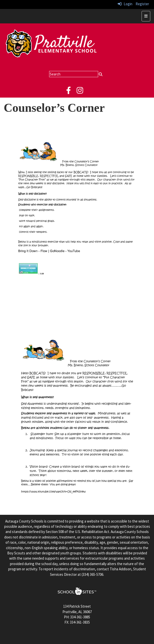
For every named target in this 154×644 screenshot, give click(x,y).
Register (142, 4)
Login (125, 4)
